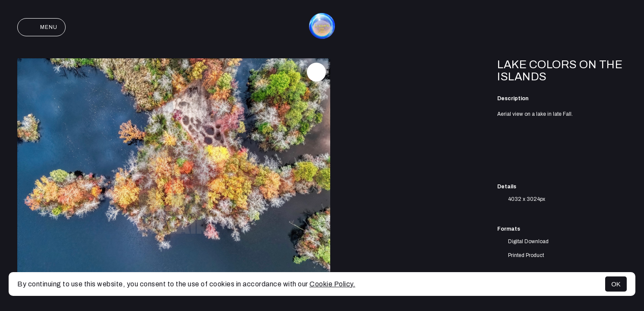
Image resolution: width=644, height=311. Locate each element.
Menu (41, 27)
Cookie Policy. (332, 284)
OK (616, 284)
